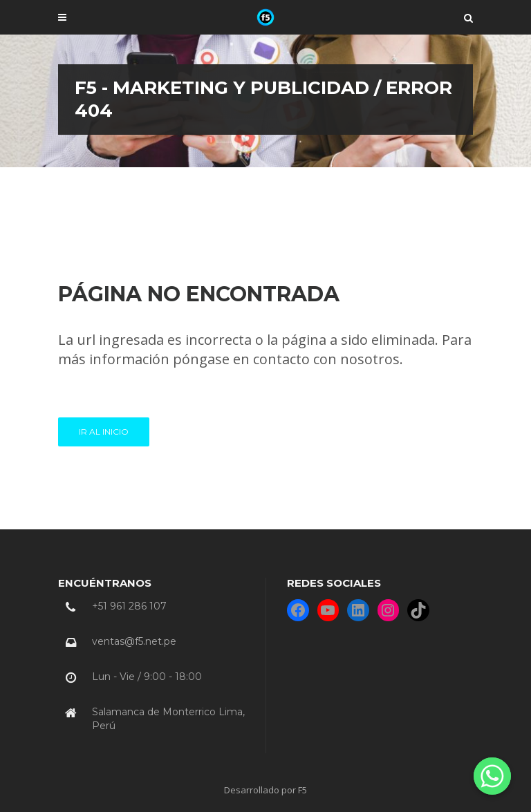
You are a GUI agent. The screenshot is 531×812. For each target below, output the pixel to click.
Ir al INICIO (104, 432)
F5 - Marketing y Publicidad (204, 88)
